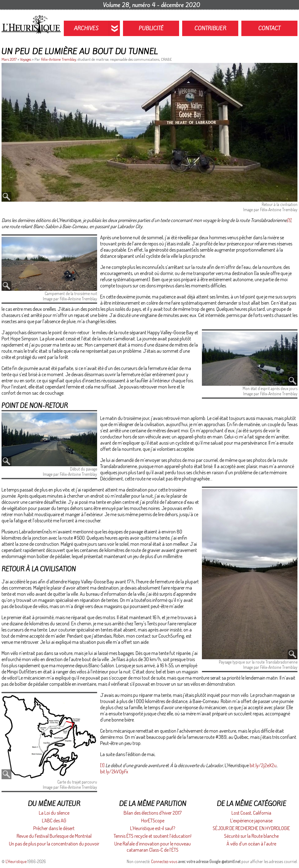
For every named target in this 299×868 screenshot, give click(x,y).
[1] (289, 220)
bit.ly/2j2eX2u (263, 765)
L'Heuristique (16, 861)
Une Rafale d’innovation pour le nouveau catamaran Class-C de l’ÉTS (153, 847)
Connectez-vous (164, 861)
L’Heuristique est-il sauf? (153, 828)
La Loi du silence (54, 813)
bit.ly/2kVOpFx (114, 771)
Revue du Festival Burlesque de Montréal (54, 836)
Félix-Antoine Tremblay (59, 59)
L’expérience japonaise (251, 821)
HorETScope (153, 821)
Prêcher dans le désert (54, 828)
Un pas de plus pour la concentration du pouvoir (54, 844)
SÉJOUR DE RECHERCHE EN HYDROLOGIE (251, 828)
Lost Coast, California (251, 813)
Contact (269, 28)
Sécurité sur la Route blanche (251, 836)
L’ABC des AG (54, 821)
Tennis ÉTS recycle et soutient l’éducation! (153, 836)
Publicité (151, 28)
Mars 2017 (10, 59)
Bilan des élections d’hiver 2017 (153, 813)
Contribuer (210, 28)
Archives (86, 28)
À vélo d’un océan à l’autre (251, 844)
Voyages (26, 59)
